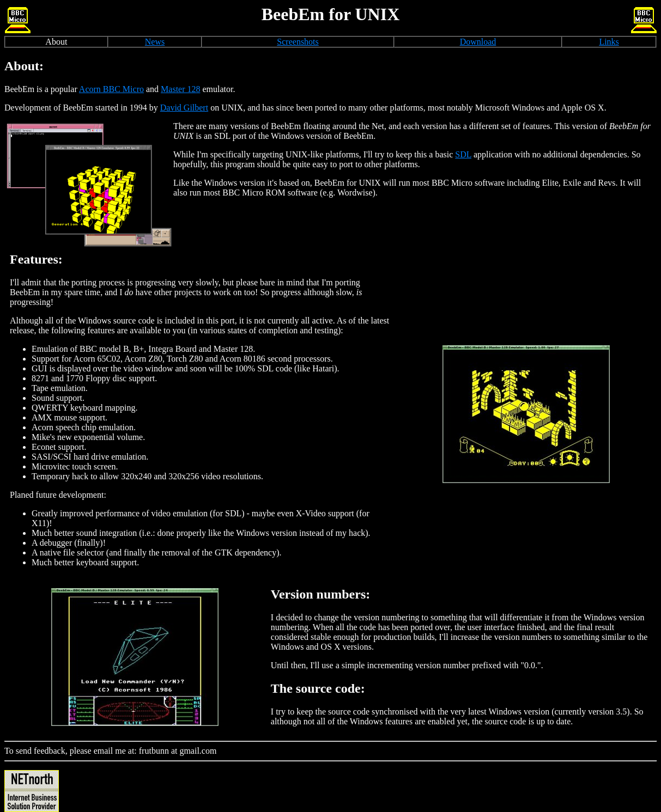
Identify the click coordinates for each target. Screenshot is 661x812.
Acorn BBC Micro (111, 89)
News (155, 42)
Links (609, 42)
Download (478, 42)
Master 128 (180, 89)
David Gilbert (184, 108)
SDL (463, 154)
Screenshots (298, 42)
